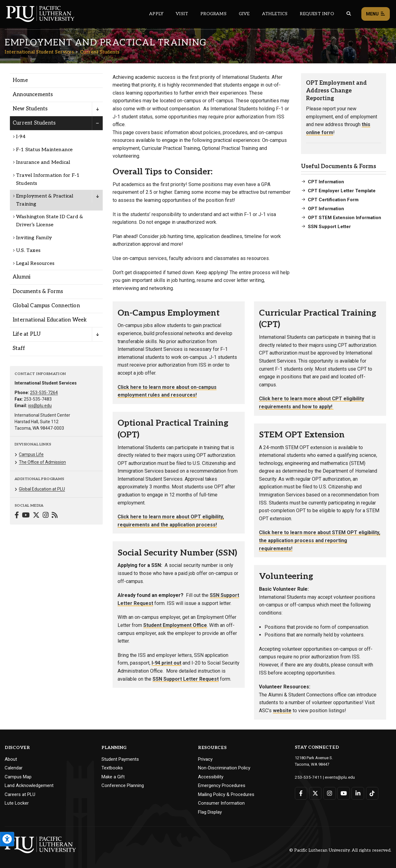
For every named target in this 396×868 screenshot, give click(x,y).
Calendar (14, 768)
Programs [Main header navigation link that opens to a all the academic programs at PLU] (213, 14)
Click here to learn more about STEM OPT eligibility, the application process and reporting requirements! (320, 540)
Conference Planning (123, 785)
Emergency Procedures (222, 785)
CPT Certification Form (333, 200)
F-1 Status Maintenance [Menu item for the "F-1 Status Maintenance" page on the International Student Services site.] (44, 150)
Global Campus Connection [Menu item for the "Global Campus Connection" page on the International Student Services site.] (46, 306)
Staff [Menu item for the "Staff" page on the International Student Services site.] (19, 348)
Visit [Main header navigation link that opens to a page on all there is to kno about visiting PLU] (182, 14)
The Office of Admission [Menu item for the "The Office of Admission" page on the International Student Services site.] (42, 462)
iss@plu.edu (40, 406)
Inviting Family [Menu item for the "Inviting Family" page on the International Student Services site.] (34, 238)
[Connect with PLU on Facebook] (301, 793)
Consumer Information (221, 803)
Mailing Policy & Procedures (226, 794)
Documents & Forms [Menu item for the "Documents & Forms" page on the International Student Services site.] (38, 291)
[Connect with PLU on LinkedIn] (357, 793)
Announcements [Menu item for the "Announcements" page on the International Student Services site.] (33, 95)
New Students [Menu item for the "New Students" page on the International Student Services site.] (30, 109)
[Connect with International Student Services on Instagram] (46, 516)
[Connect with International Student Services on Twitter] (36, 516)
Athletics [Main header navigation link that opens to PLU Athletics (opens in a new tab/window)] (275, 14)
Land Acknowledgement (29, 785)
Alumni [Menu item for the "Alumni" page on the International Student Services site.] (22, 277)
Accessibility (211, 777)
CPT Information (326, 182)
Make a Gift (113, 777)
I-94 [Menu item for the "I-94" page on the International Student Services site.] (21, 137)
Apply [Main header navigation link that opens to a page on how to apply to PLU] (156, 14)
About (11, 759)
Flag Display (210, 812)
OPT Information (326, 209)
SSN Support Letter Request (186, 679)
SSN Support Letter (329, 227)
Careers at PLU (20, 794)
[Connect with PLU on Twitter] (315, 793)
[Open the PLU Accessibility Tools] (7, 839)
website (282, 711)
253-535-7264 (44, 393)
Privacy (205, 759)
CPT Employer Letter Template (342, 191)
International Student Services (39, 52)
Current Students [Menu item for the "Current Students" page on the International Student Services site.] (34, 123)
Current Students (100, 52)
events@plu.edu (336, 777)
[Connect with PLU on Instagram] (329, 793)
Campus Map (18, 777)
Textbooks (112, 768)
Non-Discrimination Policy (224, 768)
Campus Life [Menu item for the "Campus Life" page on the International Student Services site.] (31, 454)
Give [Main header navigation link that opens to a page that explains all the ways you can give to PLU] (244, 14)
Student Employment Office (175, 625)
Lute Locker (17, 803)
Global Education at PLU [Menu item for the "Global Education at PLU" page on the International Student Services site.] (42, 489)
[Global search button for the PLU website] (349, 14)
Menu (376, 14)
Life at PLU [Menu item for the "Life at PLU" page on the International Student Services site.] (27, 334)
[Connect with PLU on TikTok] (371, 793)
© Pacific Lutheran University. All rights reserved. (340, 850)
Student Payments (120, 759)
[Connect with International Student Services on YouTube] (26, 516)
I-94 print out (166, 663)
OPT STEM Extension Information (344, 218)
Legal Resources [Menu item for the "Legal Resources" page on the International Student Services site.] (35, 264)
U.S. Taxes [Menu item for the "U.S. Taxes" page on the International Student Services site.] (28, 251)
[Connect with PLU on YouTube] (343, 793)
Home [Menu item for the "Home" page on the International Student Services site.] (20, 80)
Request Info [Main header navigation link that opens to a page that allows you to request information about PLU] (317, 14)
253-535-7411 (307, 777)
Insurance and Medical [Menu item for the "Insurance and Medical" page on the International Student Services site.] (43, 162)
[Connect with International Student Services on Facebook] (17, 516)
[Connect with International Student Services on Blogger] (55, 516)
